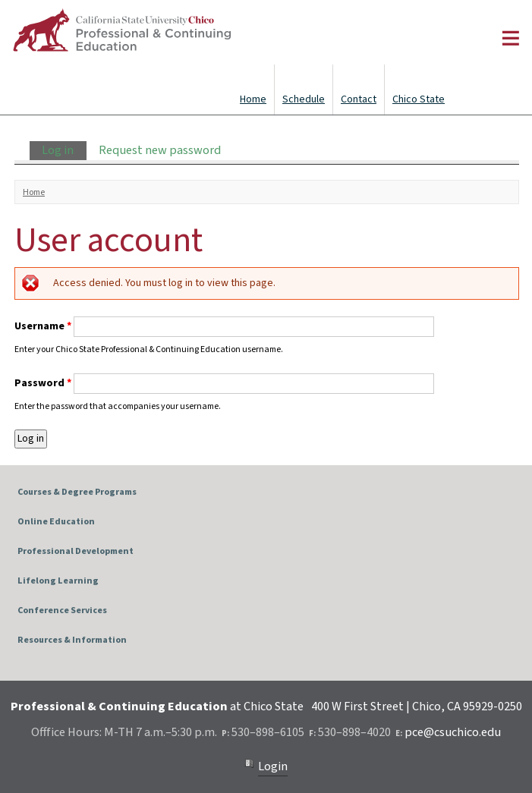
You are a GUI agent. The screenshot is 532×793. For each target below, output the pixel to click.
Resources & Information (72, 640)
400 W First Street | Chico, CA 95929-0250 (417, 706)
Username (43, 326)
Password (43, 383)
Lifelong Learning (58, 581)
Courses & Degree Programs (77, 492)
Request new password (160, 150)
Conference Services (62, 610)
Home (253, 99)
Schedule (304, 99)
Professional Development (76, 551)
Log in (64, 150)
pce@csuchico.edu (453, 732)
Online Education (56, 522)
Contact (359, 99)
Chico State (419, 99)
